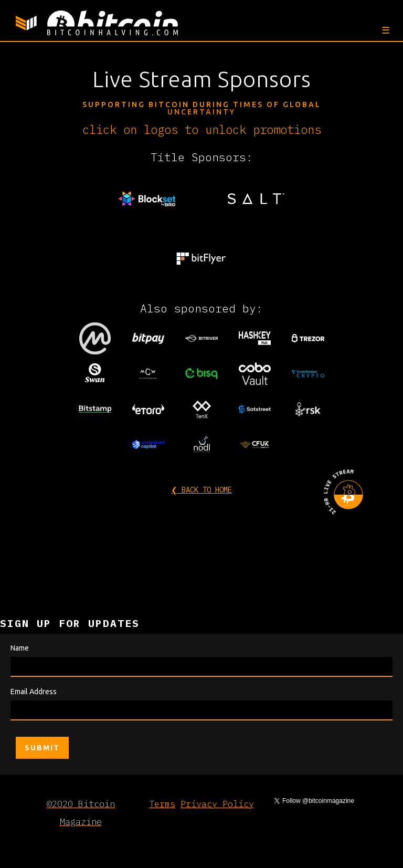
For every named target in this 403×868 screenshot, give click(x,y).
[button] (384, 30)
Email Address (34, 692)
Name (20, 648)
